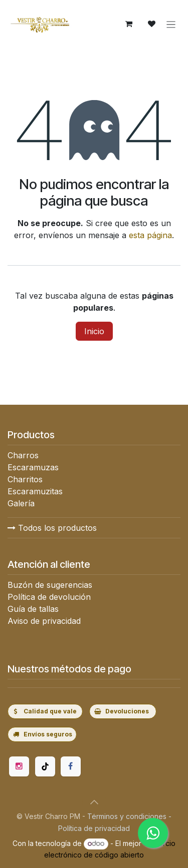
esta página (150, 235)
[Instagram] (19, 766)
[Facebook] (71, 766)
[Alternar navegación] (171, 24)
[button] (94, 802)
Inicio (94, 331)
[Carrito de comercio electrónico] (129, 24)
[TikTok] (45, 766)
